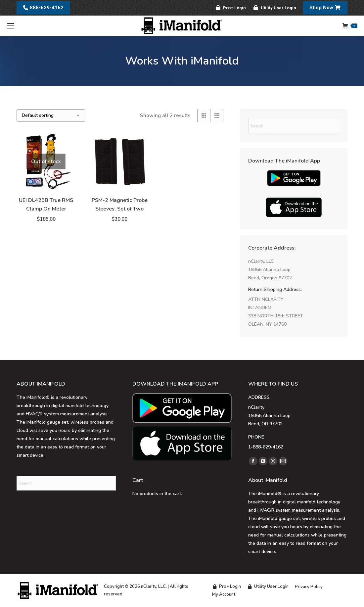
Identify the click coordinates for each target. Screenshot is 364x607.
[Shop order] (51, 116)
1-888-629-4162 (266, 447)
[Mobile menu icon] (11, 26)
